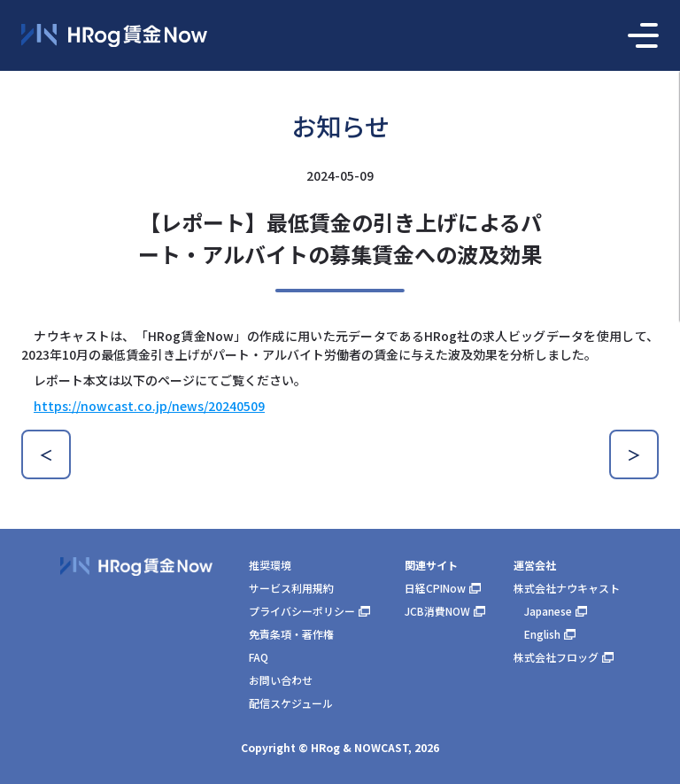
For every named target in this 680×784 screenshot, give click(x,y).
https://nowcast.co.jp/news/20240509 (149, 406)
